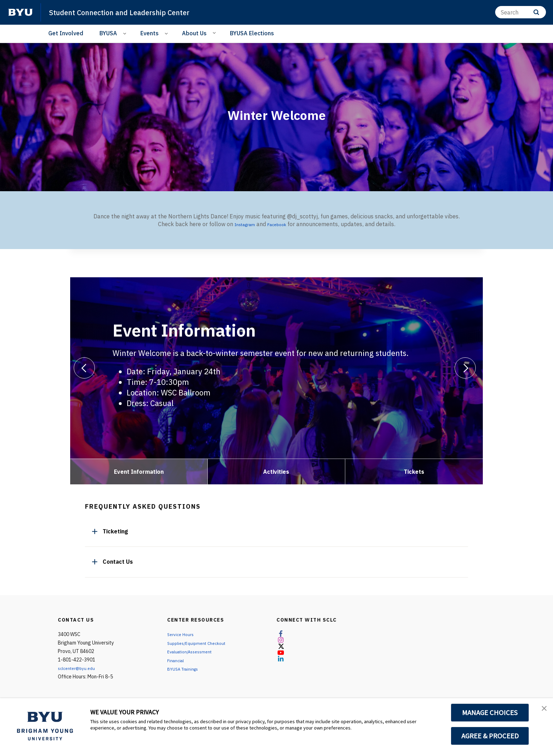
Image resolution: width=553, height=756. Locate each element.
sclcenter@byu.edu (79, 668)
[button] (541, 711)
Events (150, 33)
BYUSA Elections (252, 33)
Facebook (280, 224)
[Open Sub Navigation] (126, 33)
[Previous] (84, 368)
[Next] (465, 368)
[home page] (20, 12)
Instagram (242, 224)
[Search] (521, 12)
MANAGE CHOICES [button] (490, 713)
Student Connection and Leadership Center (133, 12)
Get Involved (66, 33)
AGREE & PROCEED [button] (490, 736)
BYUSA (108, 33)
